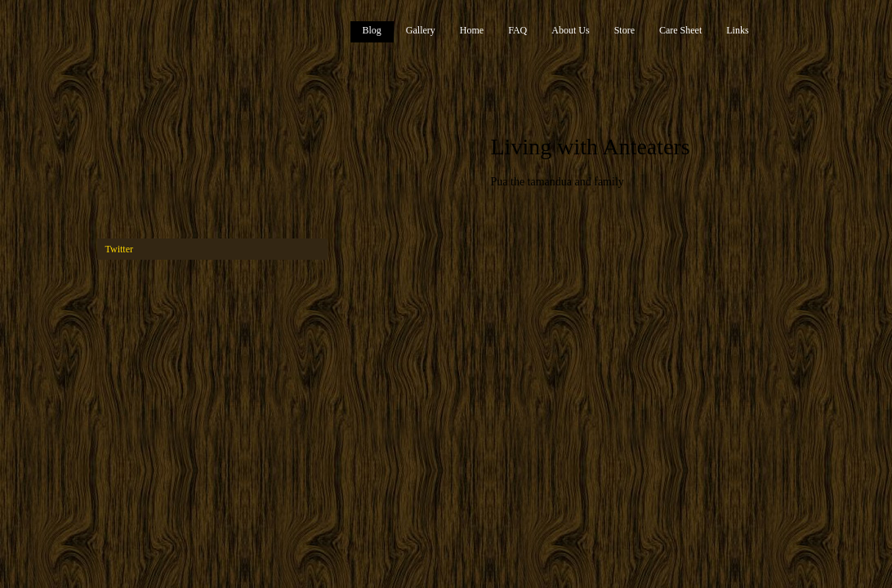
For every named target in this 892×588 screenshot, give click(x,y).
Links (737, 30)
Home (472, 30)
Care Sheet (680, 30)
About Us (570, 30)
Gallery (421, 30)
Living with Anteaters (591, 147)
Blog (372, 30)
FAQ (517, 30)
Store (624, 30)
